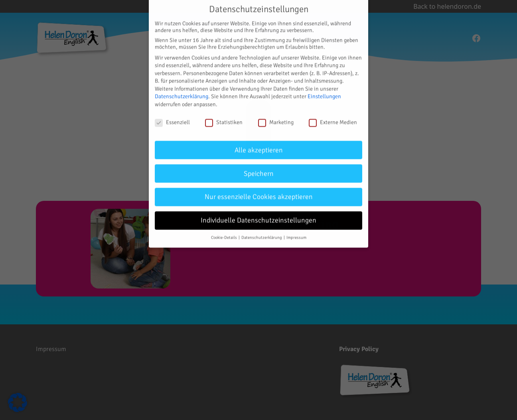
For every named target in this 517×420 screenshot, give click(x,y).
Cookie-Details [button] (224, 233)
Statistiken (224, 118)
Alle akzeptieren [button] (259, 145)
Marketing (276, 118)
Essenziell (172, 118)
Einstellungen (324, 92)
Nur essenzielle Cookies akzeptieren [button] (259, 192)
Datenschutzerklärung (182, 92)
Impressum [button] (296, 233)
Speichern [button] (259, 169)
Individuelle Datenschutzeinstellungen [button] (258, 216)
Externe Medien (333, 118)
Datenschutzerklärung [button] (262, 233)
